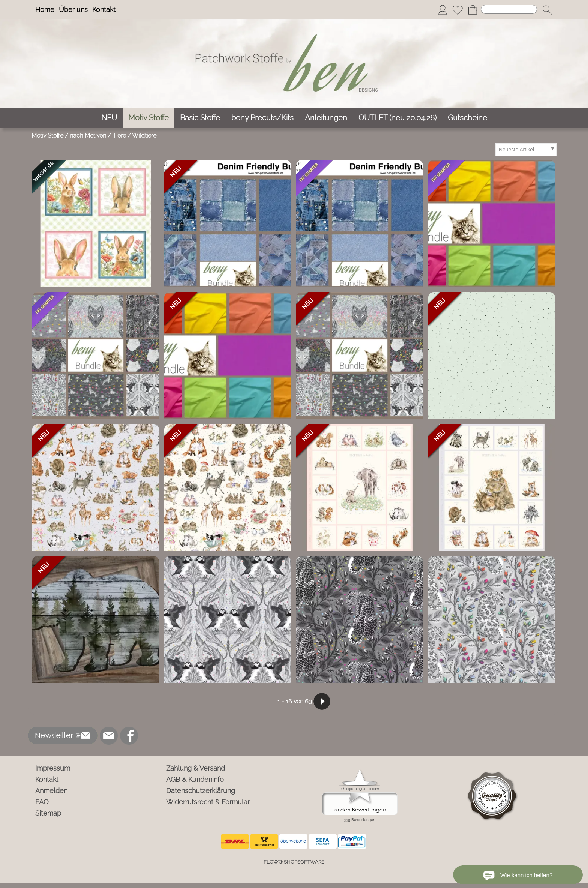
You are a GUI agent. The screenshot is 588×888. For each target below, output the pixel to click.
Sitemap (48, 813)
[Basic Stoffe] (200, 118)
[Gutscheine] (467, 118)
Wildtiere (144, 136)
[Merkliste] (457, 10)
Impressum (53, 768)
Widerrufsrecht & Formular (208, 802)
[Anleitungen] (326, 118)
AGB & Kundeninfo (195, 779)
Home (45, 10)
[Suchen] (509, 9)
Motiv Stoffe (47, 136)
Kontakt (104, 10)
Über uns (73, 10)
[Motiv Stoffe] (148, 118)
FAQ (42, 802)
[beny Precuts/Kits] (262, 118)
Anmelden (51, 791)
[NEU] (109, 118)
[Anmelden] (442, 10)
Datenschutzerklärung (201, 791)
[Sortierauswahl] (526, 150)
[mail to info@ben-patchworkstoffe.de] (109, 736)
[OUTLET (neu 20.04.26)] (397, 118)
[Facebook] (129, 736)
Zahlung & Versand (196, 768)
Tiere (119, 136)
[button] (547, 10)
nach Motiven (88, 136)
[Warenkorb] (472, 10)
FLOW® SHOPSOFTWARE (294, 862)
